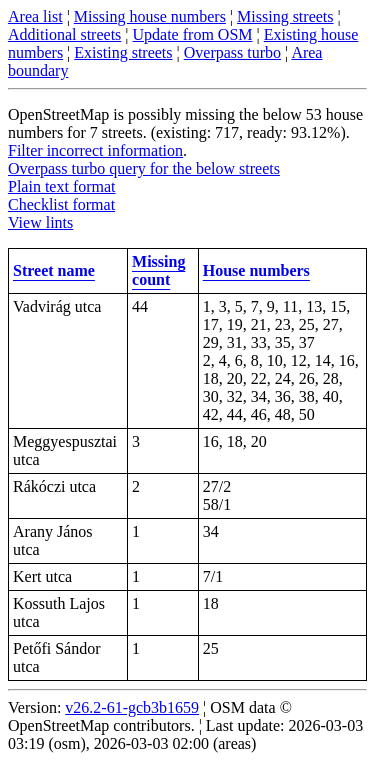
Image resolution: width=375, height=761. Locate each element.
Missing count (158, 270)
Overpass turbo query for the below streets (144, 168)
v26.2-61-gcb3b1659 (132, 707)
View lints (40, 222)
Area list (35, 16)
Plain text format (62, 186)
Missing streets (285, 16)
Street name (54, 270)
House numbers (256, 270)
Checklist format (61, 204)
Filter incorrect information (95, 150)
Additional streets (64, 34)
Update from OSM (193, 34)
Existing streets (123, 52)
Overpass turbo (232, 52)
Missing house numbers (150, 16)
